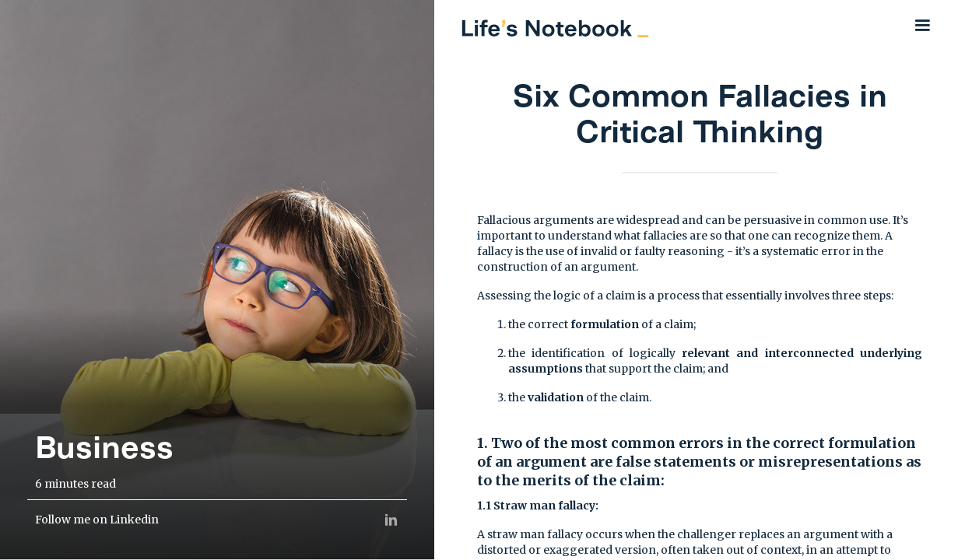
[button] (922, 25)
